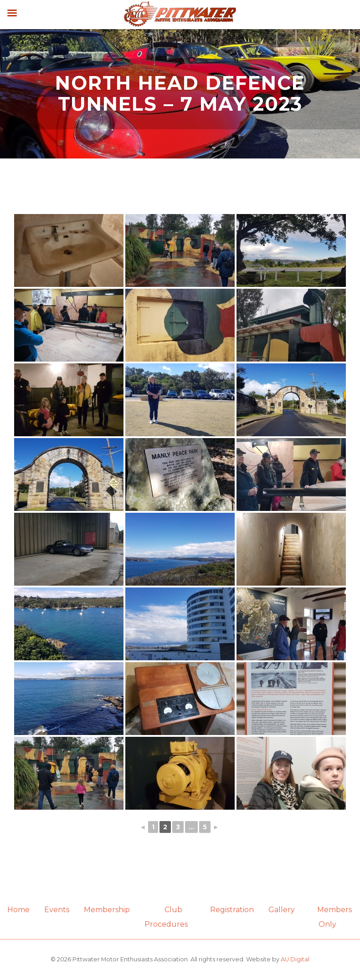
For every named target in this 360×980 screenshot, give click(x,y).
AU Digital (295, 959)
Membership (107, 910)
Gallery (282, 910)
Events (57, 910)
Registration (232, 910)
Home (18, 910)
